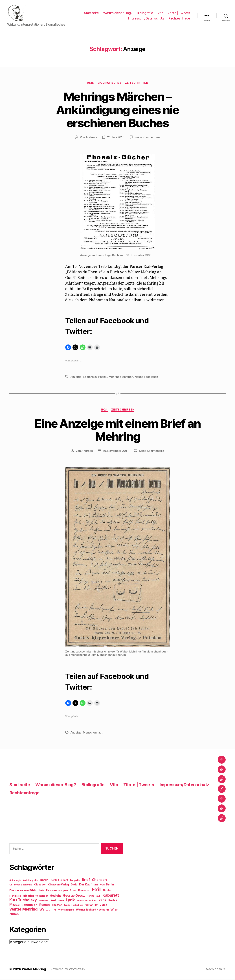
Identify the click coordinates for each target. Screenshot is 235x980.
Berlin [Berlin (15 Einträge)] (44, 881)
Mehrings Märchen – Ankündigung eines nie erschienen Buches (117, 110)
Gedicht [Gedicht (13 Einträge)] (55, 896)
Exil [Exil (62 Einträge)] (96, 890)
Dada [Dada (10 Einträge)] (74, 885)
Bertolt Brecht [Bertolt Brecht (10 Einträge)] (59, 881)
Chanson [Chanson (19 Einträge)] (99, 880)
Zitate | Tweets (179, 13)
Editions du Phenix (95, 377)
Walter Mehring (34, 970)
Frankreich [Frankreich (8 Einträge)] (15, 897)
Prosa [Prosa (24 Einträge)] (15, 905)
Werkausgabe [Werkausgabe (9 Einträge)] (66, 910)
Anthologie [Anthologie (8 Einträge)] (15, 881)
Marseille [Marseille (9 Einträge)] (82, 901)
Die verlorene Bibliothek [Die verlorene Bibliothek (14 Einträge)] (27, 891)
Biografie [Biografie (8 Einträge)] (75, 881)
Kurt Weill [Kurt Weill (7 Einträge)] (43, 901)
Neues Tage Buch (146, 377)
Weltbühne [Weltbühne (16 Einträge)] (48, 910)
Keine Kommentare (147, 138)
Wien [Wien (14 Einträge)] (114, 910)
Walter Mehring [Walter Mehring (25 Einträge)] (24, 910)
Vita (160, 13)
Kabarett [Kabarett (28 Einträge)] (111, 896)
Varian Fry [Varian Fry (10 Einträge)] (91, 906)
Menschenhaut (93, 733)
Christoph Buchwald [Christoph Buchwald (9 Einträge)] (21, 885)
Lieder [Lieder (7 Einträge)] (61, 901)
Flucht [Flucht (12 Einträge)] (107, 891)
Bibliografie (145, 13)
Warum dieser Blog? (118, 13)
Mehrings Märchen (121, 377)
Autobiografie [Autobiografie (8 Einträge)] (31, 881)
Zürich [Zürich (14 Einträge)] (14, 915)
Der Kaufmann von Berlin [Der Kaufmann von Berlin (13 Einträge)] (96, 885)
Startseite (91, 13)
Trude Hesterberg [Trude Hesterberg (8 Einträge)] (73, 906)
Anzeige (76, 377)
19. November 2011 (116, 451)
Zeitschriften (137, 83)
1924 (104, 410)
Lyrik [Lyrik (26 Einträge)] (70, 901)
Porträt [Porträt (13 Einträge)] (113, 901)
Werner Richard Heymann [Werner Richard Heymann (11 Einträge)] (92, 910)
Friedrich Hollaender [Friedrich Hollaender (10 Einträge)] (36, 896)
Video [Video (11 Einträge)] (103, 906)
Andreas (91, 138)
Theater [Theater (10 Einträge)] (57, 906)
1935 (90, 83)
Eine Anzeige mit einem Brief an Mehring (118, 431)
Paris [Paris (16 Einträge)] (102, 901)
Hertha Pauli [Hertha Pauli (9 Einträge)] (94, 897)
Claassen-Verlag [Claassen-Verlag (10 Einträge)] (59, 885)
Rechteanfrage (179, 19)
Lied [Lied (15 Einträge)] (53, 901)
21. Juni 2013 (116, 138)
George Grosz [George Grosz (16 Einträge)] (74, 896)
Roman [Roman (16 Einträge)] (45, 905)
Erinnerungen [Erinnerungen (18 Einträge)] (57, 891)
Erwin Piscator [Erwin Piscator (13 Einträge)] (80, 891)
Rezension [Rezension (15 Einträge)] (29, 905)
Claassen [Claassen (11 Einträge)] (40, 885)
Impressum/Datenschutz (146, 19)
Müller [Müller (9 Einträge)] (93, 901)
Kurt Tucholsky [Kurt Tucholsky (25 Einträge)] (23, 901)
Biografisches (109, 83)
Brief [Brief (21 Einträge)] (86, 880)
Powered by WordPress (68, 970)
